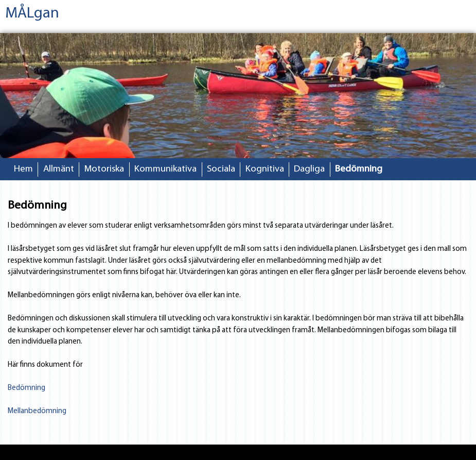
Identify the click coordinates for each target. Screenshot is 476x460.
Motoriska (104, 169)
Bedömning (359, 169)
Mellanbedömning (37, 411)
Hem (23, 169)
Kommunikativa (165, 169)
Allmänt (59, 169)
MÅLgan (32, 14)
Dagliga (309, 169)
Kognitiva (265, 169)
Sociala (221, 169)
